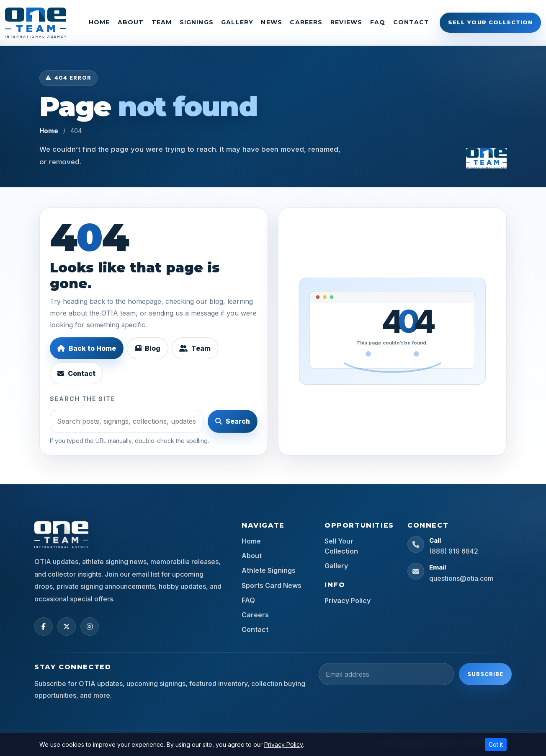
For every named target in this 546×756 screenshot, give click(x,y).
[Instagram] (90, 627)
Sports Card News (272, 585)
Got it (496, 744)
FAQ (378, 22)
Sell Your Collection (490, 22)
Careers (306, 22)
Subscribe (485, 674)
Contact (411, 22)
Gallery (237, 22)
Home (99, 22)
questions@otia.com (461, 578)
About (131, 22)
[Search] (127, 421)
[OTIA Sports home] (486, 158)
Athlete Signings (269, 570)
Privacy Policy (348, 601)
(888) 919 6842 (454, 551)
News (272, 22)
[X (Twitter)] (67, 627)
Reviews (346, 22)
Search (233, 421)
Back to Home (87, 348)
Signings (197, 22)
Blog (148, 348)
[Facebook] (44, 627)
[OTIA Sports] (36, 23)
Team (162, 22)
